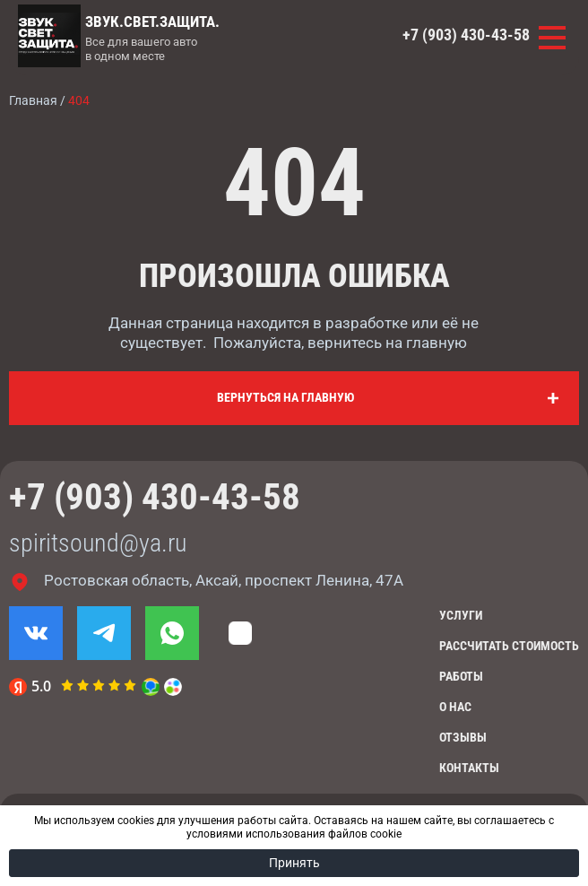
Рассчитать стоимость (509, 646)
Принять (294, 863)
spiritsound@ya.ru (98, 543)
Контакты (469, 768)
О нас (455, 707)
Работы (461, 676)
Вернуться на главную (285, 397)
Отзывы (463, 737)
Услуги (461, 615)
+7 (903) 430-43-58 (466, 35)
